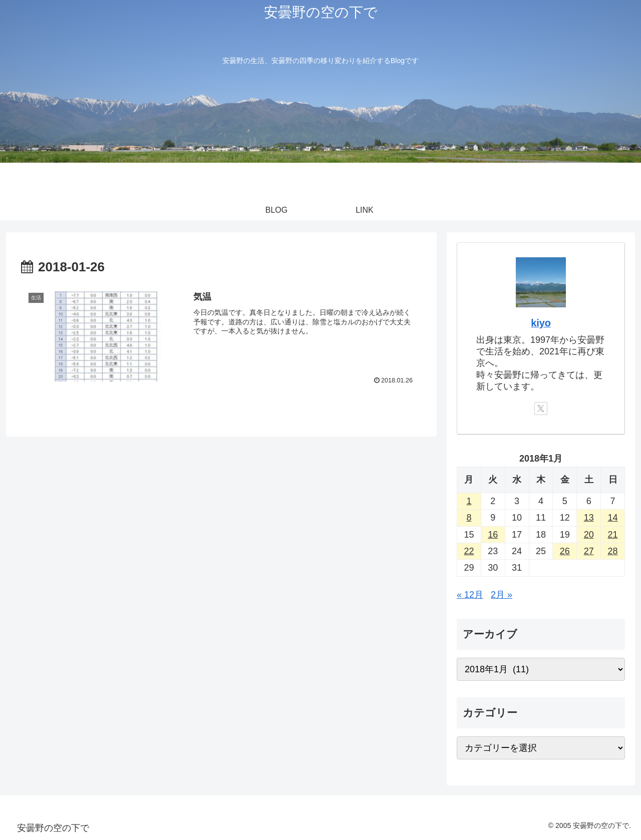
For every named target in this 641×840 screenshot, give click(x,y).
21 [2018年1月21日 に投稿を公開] (613, 535)
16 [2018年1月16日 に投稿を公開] (493, 535)
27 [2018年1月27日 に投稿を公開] (589, 551)
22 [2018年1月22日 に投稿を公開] (469, 551)
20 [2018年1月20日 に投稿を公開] (589, 535)
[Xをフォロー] (541, 408)
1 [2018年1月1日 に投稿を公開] (469, 501)
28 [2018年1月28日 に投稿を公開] (613, 551)
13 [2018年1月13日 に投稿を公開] (589, 518)
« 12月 (470, 595)
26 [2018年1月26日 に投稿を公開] (565, 551)
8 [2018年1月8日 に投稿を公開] (469, 518)
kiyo (541, 323)
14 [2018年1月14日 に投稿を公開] (613, 518)
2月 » (502, 595)
